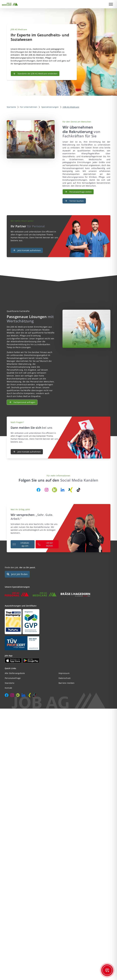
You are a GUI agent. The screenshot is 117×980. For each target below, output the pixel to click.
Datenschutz (65, 678)
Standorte (10, 683)
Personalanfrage (13, 678)
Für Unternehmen (29, 107)
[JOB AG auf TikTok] (78, 490)
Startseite (11, 107)
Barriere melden (67, 683)
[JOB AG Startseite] (10, 4)
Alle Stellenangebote (15, 673)
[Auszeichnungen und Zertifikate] (59, 622)
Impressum (64, 673)
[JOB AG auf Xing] (70, 490)
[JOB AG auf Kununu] (55, 490)
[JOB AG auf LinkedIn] (62, 490)
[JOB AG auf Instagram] (47, 490)
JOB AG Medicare (71, 107)
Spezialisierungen (50, 107)
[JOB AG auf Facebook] (39, 490)
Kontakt (8, 688)
